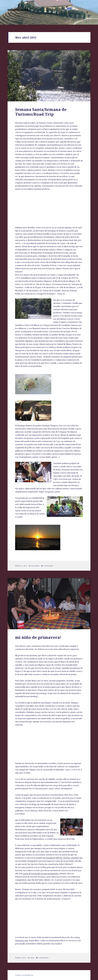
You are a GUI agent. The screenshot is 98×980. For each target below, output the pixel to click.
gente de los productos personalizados (41, 874)
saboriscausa (18, 10)
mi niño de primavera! (38, 637)
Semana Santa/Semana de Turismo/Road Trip (41, 112)
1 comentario (48, 566)
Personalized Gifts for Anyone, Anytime (61, 858)
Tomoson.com (22, 940)
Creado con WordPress (24, 975)
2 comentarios (43, 958)
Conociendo (35, 566)
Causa (32, 958)
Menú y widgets (87, 15)
